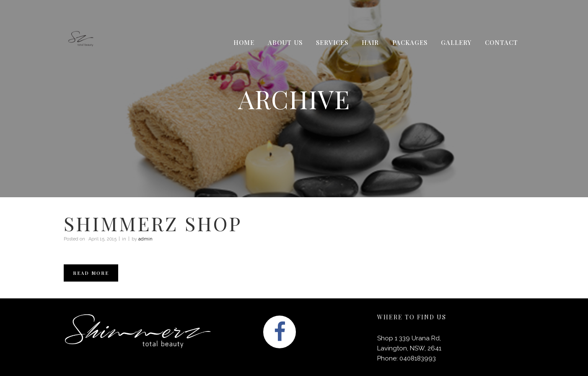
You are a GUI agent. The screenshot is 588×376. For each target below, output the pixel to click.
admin (145, 239)
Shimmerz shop (153, 223)
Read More (91, 273)
